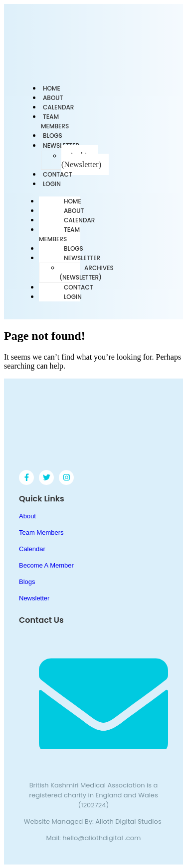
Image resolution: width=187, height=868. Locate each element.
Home (73, 201)
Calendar (79, 220)
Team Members (55, 121)
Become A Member (46, 565)
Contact (79, 287)
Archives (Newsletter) (81, 160)
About (74, 211)
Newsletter (82, 258)
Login (52, 184)
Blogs (74, 248)
